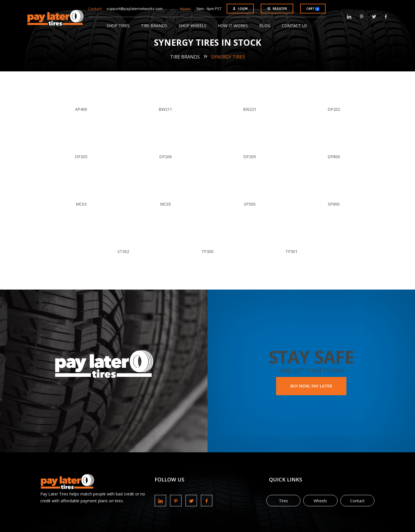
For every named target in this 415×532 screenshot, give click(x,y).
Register (277, 9)
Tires (284, 501)
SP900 (334, 204)
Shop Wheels (192, 26)
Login (240, 9)
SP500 (250, 204)
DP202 (334, 109)
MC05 (165, 204)
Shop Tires (118, 26)
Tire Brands (154, 26)
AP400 (81, 109)
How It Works (233, 26)
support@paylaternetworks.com (135, 9)
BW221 (250, 109)
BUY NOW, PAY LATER (311, 386)
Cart (313, 9)
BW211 (165, 109)
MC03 (81, 204)
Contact (357, 501)
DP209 (250, 157)
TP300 (207, 251)
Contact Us (295, 26)
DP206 (165, 157)
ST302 (123, 251)
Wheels (320, 501)
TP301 (292, 251)
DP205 (81, 157)
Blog (265, 26)
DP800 (334, 157)
